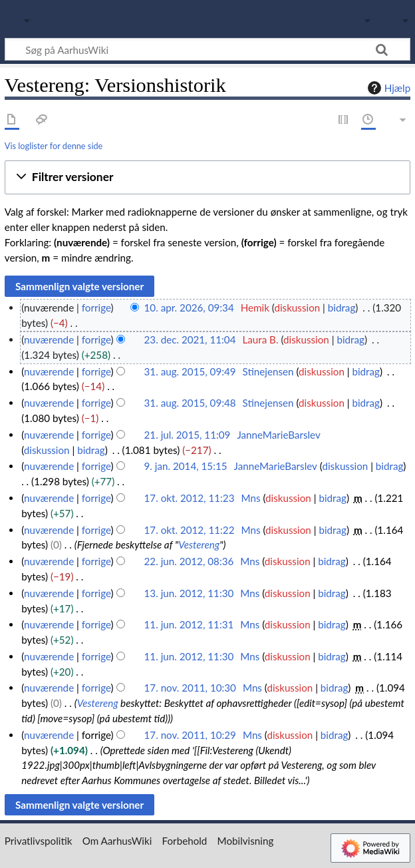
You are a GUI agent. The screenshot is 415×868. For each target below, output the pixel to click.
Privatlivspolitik (39, 841)
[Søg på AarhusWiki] (207, 49)
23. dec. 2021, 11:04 (190, 339)
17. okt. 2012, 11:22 (190, 530)
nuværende (49, 339)
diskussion (297, 308)
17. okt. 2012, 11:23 (190, 498)
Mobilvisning (246, 841)
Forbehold (185, 841)
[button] (207, 177)
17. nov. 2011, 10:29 (190, 735)
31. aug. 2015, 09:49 (190, 371)
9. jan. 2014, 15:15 (186, 466)
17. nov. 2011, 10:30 (190, 688)
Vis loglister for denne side (54, 146)
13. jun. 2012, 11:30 (189, 593)
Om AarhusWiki (117, 841)
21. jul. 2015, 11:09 (188, 435)
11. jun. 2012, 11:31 (189, 624)
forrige (96, 308)
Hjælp (387, 88)
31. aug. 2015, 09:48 (190, 403)
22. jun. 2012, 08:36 (189, 561)
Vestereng (199, 544)
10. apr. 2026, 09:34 (189, 308)
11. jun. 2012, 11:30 (189, 656)
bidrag (342, 308)
